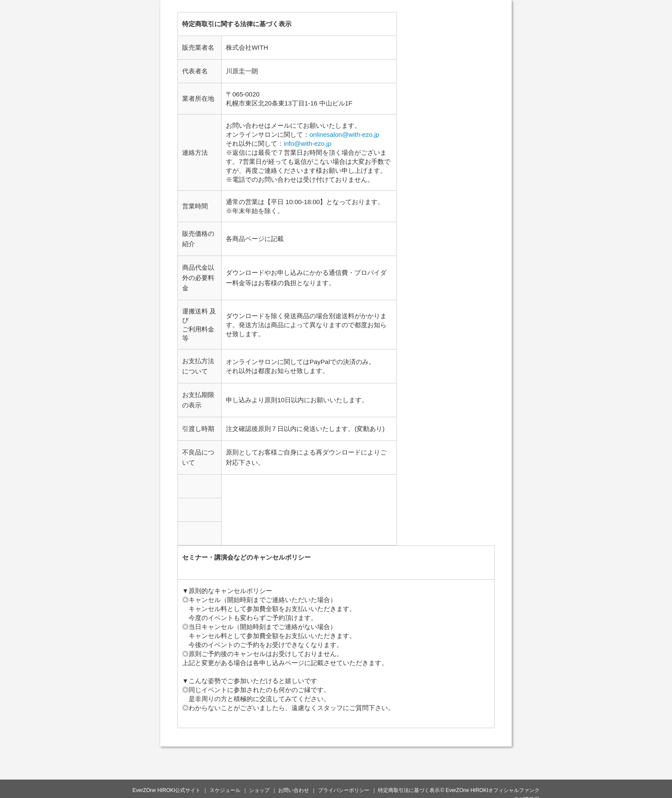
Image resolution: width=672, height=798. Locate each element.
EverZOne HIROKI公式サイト (166, 790)
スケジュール (225, 790)
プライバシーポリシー (344, 790)
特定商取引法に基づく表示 (409, 790)
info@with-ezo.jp (307, 143)
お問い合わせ (294, 790)
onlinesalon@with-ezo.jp (344, 134)
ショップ (259, 790)
